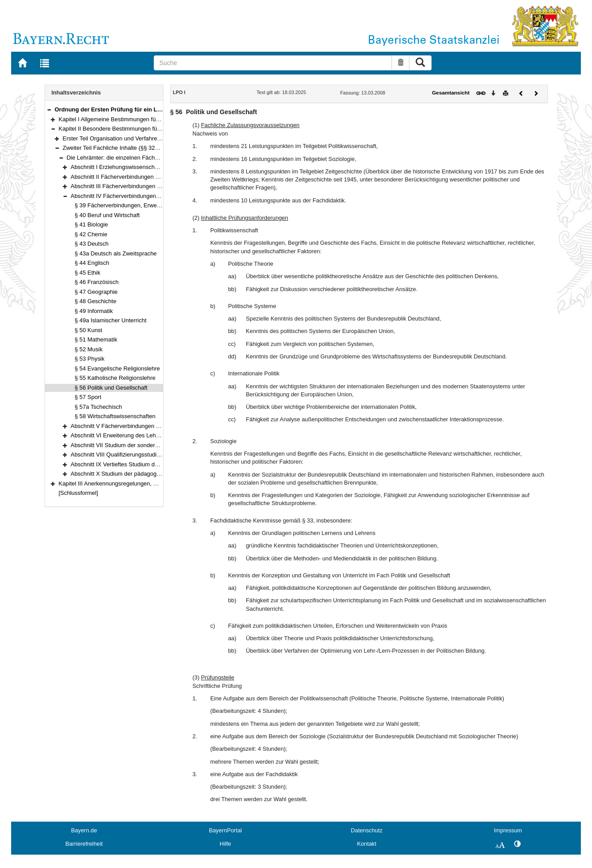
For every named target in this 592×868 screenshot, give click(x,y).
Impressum (508, 830)
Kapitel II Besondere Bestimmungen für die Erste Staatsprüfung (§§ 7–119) (155, 129)
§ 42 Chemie (91, 234)
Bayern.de (84, 830)
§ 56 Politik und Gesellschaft (111, 388)
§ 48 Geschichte (96, 301)
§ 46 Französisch (97, 282)
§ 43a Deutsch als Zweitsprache (116, 253)
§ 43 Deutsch (92, 244)
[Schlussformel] (79, 493)
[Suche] (273, 63)
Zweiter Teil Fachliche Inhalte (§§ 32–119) (116, 148)
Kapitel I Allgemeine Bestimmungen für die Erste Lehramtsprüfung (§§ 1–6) (155, 119)
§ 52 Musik (89, 349)
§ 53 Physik (90, 359)
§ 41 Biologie (92, 224)
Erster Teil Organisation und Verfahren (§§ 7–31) (125, 138)
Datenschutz (367, 830)
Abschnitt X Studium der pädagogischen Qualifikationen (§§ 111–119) (160, 474)
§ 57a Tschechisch (98, 407)
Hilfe (225, 844)
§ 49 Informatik (94, 311)
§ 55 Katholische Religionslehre (115, 378)
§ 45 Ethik (88, 273)
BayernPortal (225, 830)
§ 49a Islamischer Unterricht (111, 320)
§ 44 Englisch (92, 263)
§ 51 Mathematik (96, 339)
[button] (49, 109)
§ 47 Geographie (96, 292)
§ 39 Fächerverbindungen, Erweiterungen (128, 205)
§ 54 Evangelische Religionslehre (118, 368)
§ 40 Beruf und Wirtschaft (107, 215)
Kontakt (366, 844)
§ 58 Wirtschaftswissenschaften (115, 416)
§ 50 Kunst (89, 330)
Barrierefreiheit (84, 844)
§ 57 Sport (88, 397)
